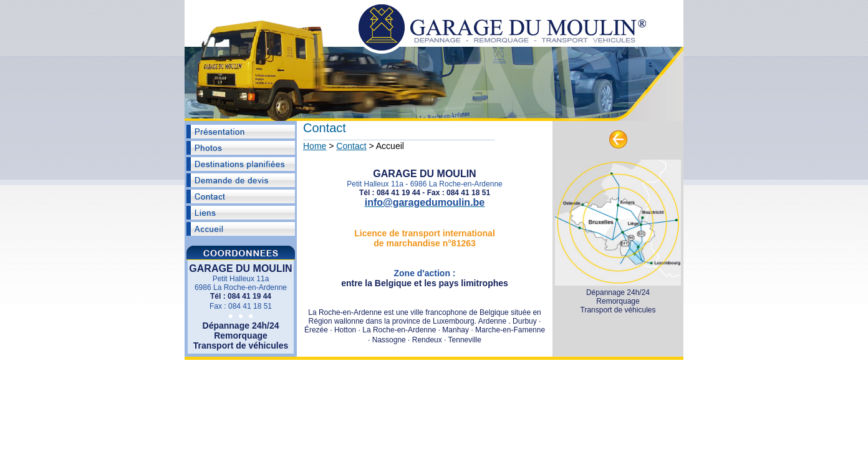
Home (315, 146)
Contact (351, 146)
